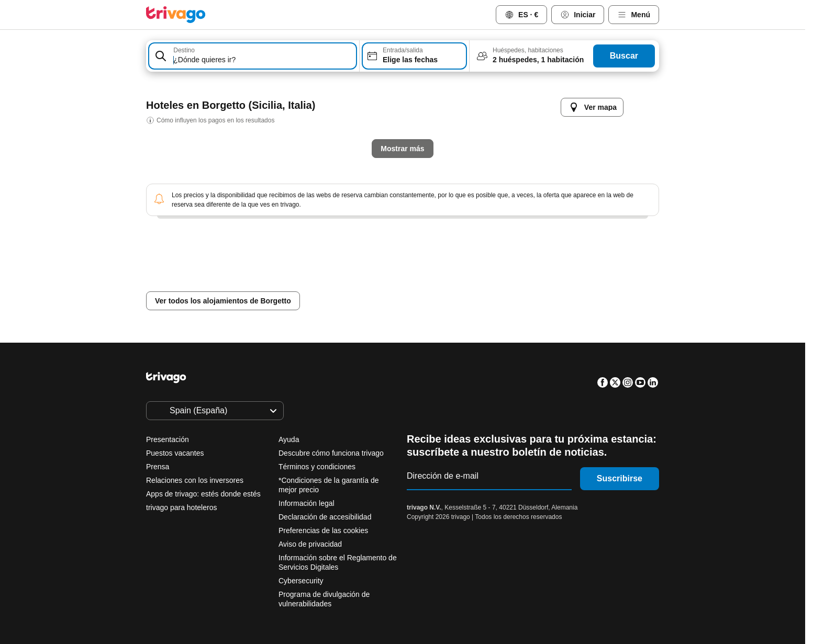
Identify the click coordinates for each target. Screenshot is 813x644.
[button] (253, 56)
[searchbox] (263, 60)
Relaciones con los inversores (195, 480)
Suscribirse (620, 478)
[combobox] (253, 56)
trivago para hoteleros (181, 507)
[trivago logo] (176, 15)
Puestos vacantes (175, 453)
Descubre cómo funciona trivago (331, 453)
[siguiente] (574, 97)
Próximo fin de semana (527, 284)
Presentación (168, 439)
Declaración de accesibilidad (325, 517)
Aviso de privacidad (310, 544)
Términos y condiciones (317, 467)
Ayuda (289, 439)
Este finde (440, 284)
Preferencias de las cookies (324, 530)
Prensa (158, 467)
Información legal (307, 503)
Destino (184, 50)
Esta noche (271, 284)
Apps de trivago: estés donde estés (203, 494)
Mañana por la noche (356, 284)
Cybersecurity (301, 581)
